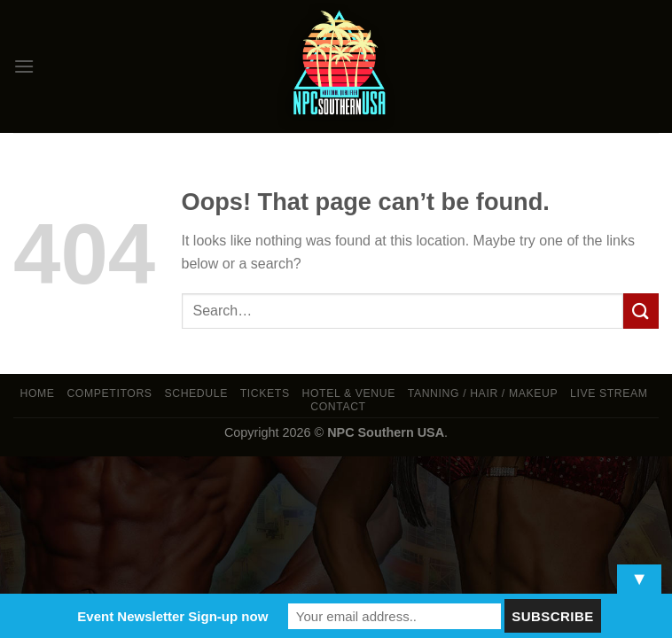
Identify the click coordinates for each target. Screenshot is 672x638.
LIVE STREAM (609, 393)
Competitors (109, 393)
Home (37, 393)
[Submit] (641, 311)
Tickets (265, 393)
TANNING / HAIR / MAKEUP (483, 393)
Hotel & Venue (349, 393)
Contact (338, 407)
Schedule (196, 393)
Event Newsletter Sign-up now (172, 616)
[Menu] (24, 66)
